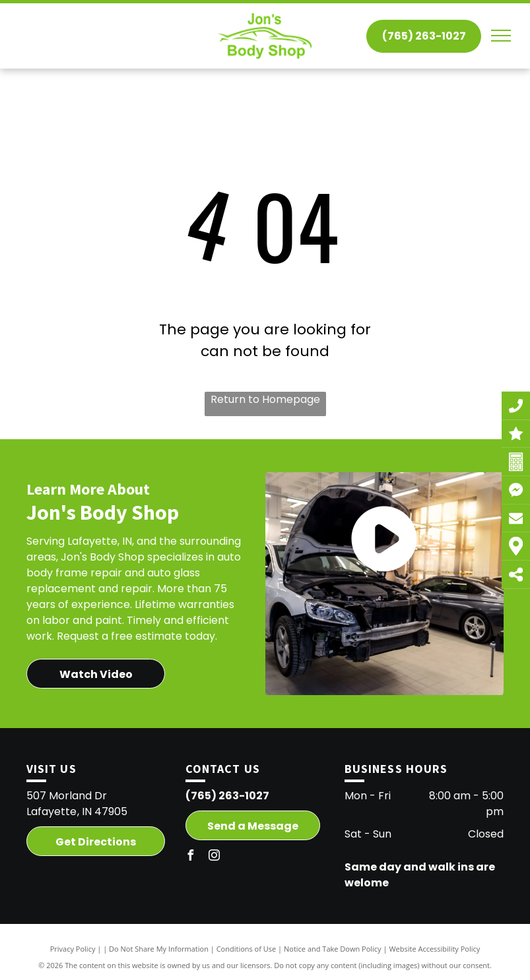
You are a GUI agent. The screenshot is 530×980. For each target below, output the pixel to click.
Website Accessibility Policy (434, 949)
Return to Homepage (265, 399)
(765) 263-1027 (227, 796)
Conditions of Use (247, 949)
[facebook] (191, 857)
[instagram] (215, 857)
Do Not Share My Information (159, 949)
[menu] (501, 36)
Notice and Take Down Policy (333, 949)
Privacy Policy (73, 949)
